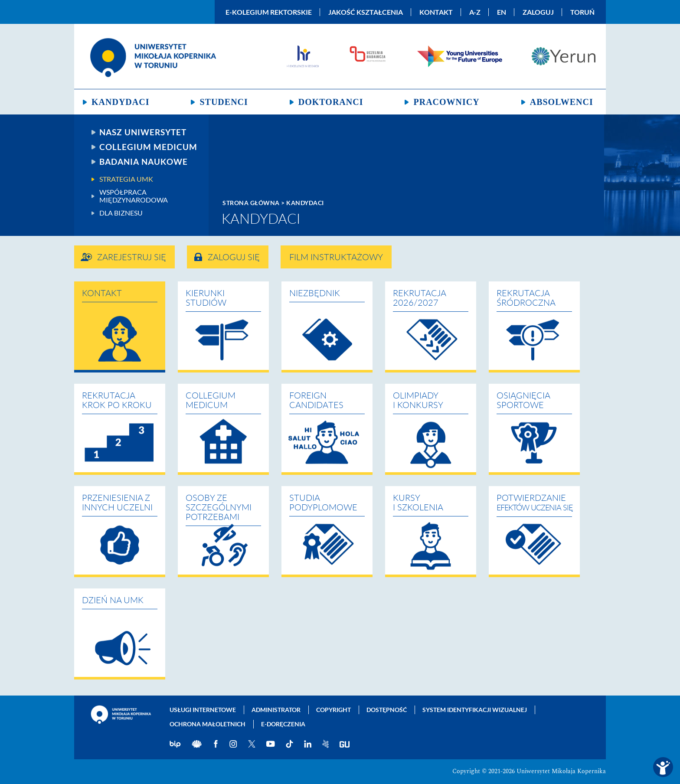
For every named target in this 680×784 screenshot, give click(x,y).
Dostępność (387, 710)
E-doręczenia (283, 724)
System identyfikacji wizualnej (475, 710)
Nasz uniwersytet (143, 132)
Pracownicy (446, 102)
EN (502, 12)
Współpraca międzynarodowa (134, 196)
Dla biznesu (121, 213)
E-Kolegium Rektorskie (269, 12)
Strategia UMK (126, 179)
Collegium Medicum (148, 147)
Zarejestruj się (132, 258)
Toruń (582, 12)
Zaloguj (538, 12)
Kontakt (436, 12)
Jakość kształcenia (366, 12)
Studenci (224, 102)
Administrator (276, 710)
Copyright (333, 710)
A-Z (475, 12)
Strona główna (251, 203)
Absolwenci (562, 102)
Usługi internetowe (203, 710)
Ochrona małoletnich (208, 724)
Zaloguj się (234, 258)
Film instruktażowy (336, 258)
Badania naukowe (144, 162)
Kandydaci (120, 102)
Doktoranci (331, 102)
